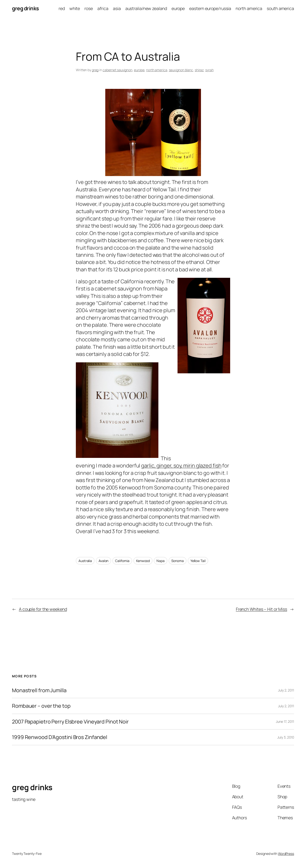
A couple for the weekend (43, 609)
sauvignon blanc (181, 70)
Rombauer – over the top (41, 706)
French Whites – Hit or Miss (261, 609)
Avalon (103, 561)
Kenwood (143, 561)
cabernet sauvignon (117, 70)
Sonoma (178, 561)
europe (139, 70)
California (122, 561)
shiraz (199, 70)
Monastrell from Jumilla (39, 690)
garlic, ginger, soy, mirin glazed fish (181, 466)
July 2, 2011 (286, 690)
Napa (161, 561)
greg (95, 70)
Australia (85, 561)
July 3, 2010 (286, 737)
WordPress (286, 854)
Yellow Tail (198, 561)
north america (157, 70)
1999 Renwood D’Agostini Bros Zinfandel (60, 737)
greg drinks (25, 8)
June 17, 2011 (285, 721)
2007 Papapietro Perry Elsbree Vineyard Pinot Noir (70, 722)
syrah (209, 70)
